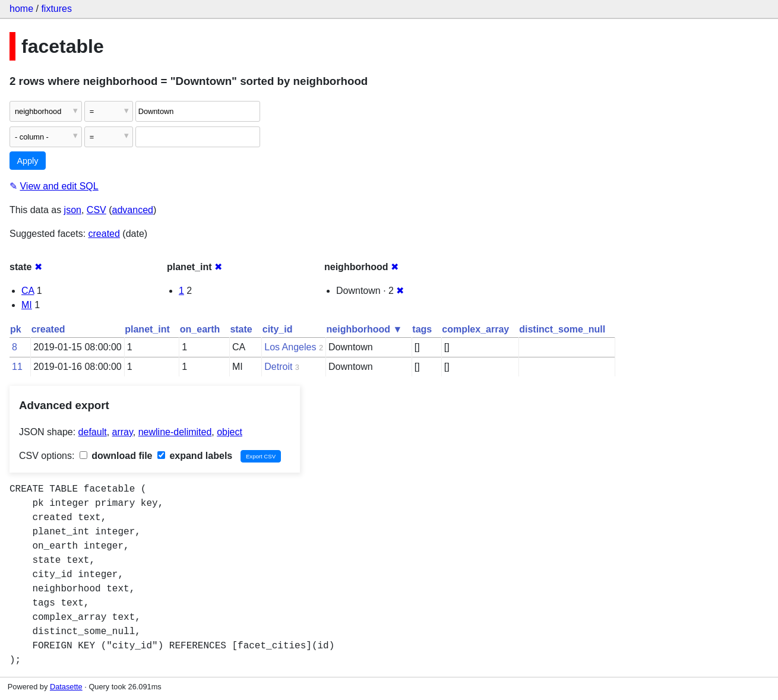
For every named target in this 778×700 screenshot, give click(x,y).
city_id (278, 329)
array (123, 432)
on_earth (200, 329)
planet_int (147, 329)
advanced (133, 210)
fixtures (56, 9)
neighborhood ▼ (365, 329)
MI (27, 305)
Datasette (66, 687)
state (241, 329)
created (104, 234)
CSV (97, 210)
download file (116, 456)
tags (422, 329)
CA (28, 291)
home (21, 9)
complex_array (475, 329)
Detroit (278, 367)
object (230, 432)
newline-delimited (175, 432)
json (73, 210)
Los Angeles (290, 347)
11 (17, 367)
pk (16, 329)
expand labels (195, 456)
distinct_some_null (562, 329)
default (93, 432)
